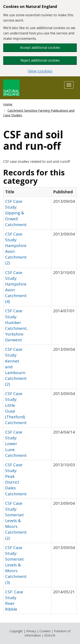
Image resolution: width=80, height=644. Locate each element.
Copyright (16, 631)
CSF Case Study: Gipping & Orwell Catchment (16, 213)
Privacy (31, 631)
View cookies (40, 71)
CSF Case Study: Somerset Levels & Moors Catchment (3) (16, 565)
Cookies (45, 631)
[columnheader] (27, 192)
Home (8, 104)
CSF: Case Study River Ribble (14, 600)
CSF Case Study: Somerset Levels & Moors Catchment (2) (16, 521)
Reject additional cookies (40, 60)
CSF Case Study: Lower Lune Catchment (16, 444)
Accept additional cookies (40, 47)
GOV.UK (50, 635)
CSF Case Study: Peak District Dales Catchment (16, 479)
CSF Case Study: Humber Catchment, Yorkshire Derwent (16, 325)
